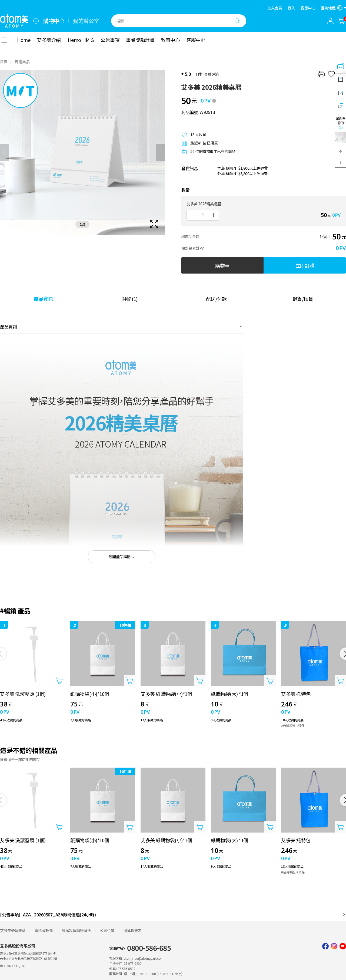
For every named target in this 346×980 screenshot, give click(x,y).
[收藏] (331, 74)
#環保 (301, 726)
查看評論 (211, 74)
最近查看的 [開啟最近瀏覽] (341, 123)
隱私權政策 (44, 930)
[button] (341, 152)
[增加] (214, 215)
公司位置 (107, 930)
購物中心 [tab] (54, 21)
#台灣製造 (288, 726)
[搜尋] (237, 21)
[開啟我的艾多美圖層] (330, 21)
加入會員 (275, 8)
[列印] (321, 74)
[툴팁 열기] (214, 101)
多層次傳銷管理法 (76, 930)
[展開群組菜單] (36, 21)
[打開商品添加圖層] (59, 680)
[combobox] (36, 21)
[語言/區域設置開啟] (333, 8)
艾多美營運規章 (13, 930)
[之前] (4, 152)
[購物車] (342, 21)
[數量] (203, 215)
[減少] (192, 215)
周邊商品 (22, 62)
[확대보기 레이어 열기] (82, 152)
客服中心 (308, 8)
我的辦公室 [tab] (86, 21)
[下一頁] (161, 152)
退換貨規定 (132, 930)
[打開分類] (4, 40)
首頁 (4, 62)
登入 (291, 8)
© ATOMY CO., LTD (13, 966)
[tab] (43, 299)
